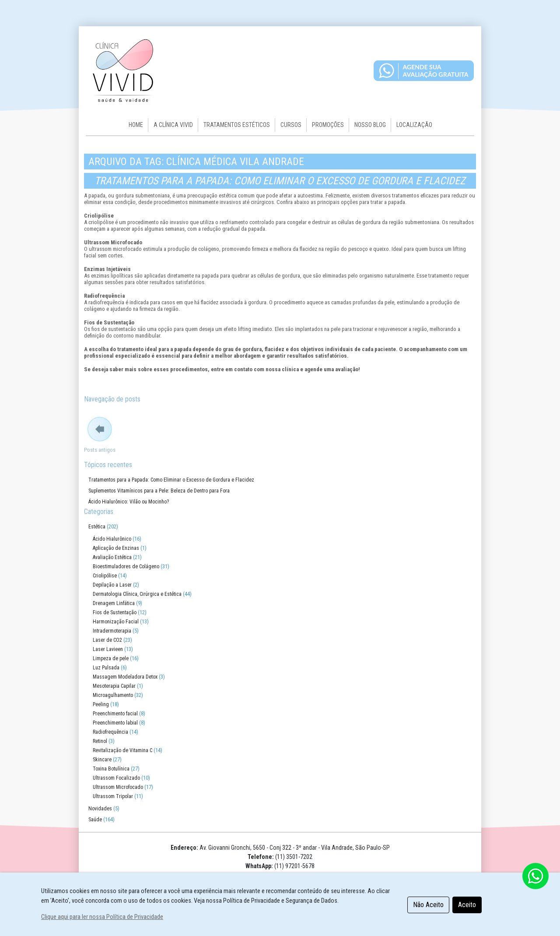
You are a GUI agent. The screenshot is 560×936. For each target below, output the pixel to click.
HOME (136, 125)
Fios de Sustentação (115, 612)
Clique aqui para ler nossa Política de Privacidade (102, 917)
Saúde (95, 820)
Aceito (467, 905)
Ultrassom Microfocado (118, 787)
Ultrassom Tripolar (113, 796)
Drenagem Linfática (114, 603)
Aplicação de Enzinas (116, 548)
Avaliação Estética (112, 557)
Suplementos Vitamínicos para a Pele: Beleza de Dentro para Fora (159, 491)
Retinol (100, 741)
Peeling (101, 704)
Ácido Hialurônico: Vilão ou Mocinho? (129, 502)
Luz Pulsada (106, 668)
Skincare (102, 760)
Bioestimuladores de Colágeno (126, 567)
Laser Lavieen (108, 649)
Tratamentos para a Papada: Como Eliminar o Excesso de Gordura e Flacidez (280, 181)
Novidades (100, 809)
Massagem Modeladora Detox (125, 677)
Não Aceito (428, 905)
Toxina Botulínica (111, 769)
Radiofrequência (110, 732)
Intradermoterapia (112, 631)
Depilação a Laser (112, 585)
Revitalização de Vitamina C (122, 750)
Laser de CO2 (107, 640)
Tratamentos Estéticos (237, 125)
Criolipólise (105, 576)
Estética (97, 527)
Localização (414, 125)
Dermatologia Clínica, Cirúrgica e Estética (137, 594)
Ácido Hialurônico (112, 539)
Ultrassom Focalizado (116, 778)
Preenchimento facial (115, 714)
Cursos (291, 125)
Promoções (328, 125)
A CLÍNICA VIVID (173, 125)
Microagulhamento (113, 695)
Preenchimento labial (115, 723)
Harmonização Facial (116, 622)
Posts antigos (100, 450)
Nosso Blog (370, 125)
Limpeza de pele (111, 658)
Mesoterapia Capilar (114, 686)
